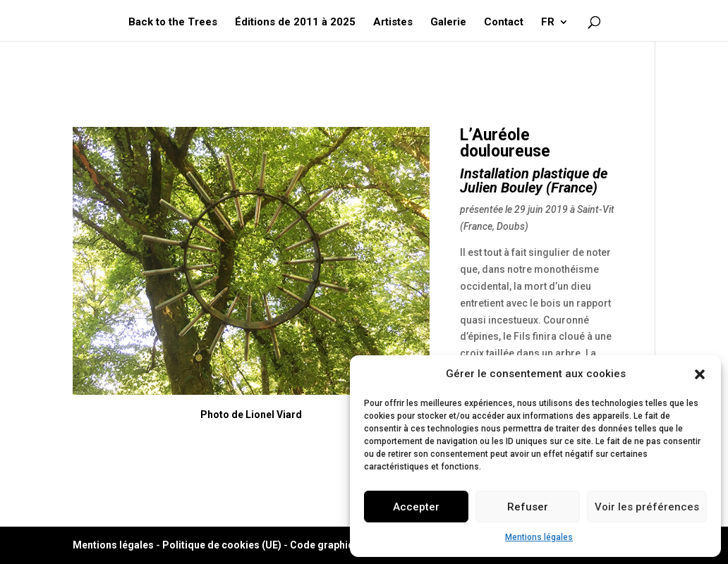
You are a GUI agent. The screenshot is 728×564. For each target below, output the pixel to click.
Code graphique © (333, 545)
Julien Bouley (501, 188)
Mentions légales (539, 537)
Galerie (448, 23)
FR (548, 23)
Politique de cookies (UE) (222, 545)
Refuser (528, 507)
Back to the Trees (173, 23)
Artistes (393, 23)
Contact (504, 23)
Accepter (416, 507)
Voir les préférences (647, 507)
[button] (700, 374)
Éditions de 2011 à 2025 (295, 23)
